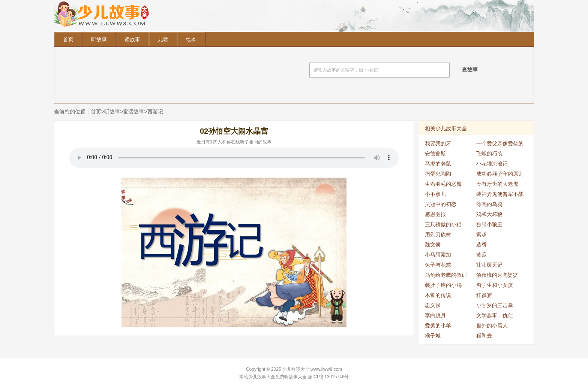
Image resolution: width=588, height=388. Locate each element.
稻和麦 (484, 336)
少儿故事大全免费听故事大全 (277, 377)
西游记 (155, 112)
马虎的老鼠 (438, 164)
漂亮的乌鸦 (489, 204)
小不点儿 (435, 194)
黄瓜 (481, 255)
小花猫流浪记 (492, 164)
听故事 (99, 39)
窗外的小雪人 (492, 325)
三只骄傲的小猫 (443, 224)
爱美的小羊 (438, 325)
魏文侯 (433, 245)
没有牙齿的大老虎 (497, 184)
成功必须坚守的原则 (500, 174)
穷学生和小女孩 (495, 285)
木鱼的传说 (438, 295)
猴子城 (433, 336)
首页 (68, 39)
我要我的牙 (438, 143)
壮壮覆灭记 (489, 265)
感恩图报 (435, 214)
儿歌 (163, 39)
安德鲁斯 (435, 154)
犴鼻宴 (484, 295)
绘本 (191, 39)
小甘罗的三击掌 (495, 305)
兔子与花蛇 (438, 265)
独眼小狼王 (489, 224)
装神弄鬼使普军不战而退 (500, 195)
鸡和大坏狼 (489, 214)
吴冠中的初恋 (441, 204)
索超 (481, 234)
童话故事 (133, 112)
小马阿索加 (438, 255)
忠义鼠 (433, 305)
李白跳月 (435, 315)
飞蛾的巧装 (489, 154)
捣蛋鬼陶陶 (438, 174)
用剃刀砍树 (438, 234)
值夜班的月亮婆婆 (497, 275)
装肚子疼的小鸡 (443, 285)
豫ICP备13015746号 (328, 377)
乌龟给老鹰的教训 (446, 275)
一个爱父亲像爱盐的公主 (500, 145)
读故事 (132, 39)
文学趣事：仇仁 (495, 315)
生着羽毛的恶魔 (443, 184)
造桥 (481, 245)
